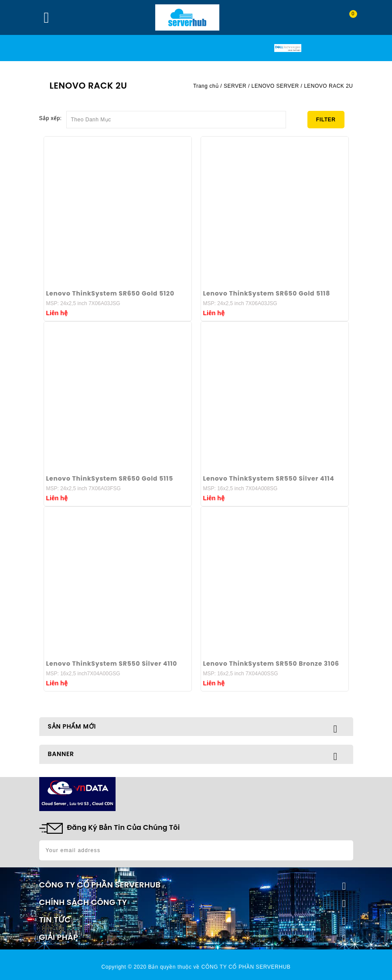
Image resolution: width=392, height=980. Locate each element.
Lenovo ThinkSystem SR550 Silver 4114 (269, 478)
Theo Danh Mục (176, 117)
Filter (326, 120)
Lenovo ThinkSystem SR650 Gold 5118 (267, 293)
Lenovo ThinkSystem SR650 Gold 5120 (110, 293)
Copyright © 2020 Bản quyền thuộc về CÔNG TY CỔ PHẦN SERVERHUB (196, 967)
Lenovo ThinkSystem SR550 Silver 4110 (112, 664)
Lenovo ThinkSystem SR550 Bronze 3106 (271, 664)
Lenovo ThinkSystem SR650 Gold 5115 (110, 478)
